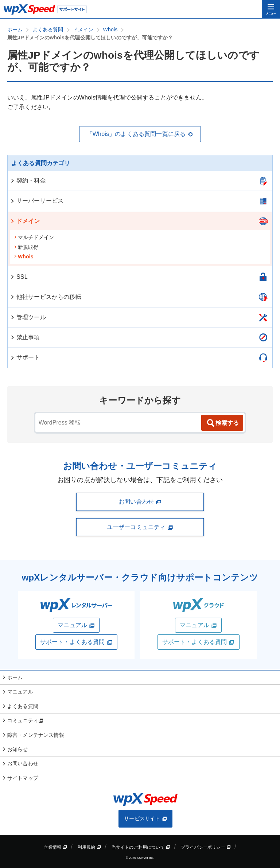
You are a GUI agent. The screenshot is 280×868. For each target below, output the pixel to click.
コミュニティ (25, 720)
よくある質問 (23, 706)
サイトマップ (23, 778)
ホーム (15, 677)
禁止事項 (25, 337)
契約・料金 (28, 181)
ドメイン (25, 221)
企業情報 (55, 847)
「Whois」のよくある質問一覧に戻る (140, 134)
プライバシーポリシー (206, 847)
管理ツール (28, 317)
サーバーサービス (37, 201)
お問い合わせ (140, 502)
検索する (222, 423)
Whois (24, 257)
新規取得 (26, 247)
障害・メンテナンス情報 (36, 735)
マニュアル (76, 625)
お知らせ (18, 749)
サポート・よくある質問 (76, 642)
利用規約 (89, 847)
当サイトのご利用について (141, 847)
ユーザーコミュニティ (140, 527)
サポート (25, 357)
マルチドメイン (34, 237)
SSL (19, 277)
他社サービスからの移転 (46, 297)
